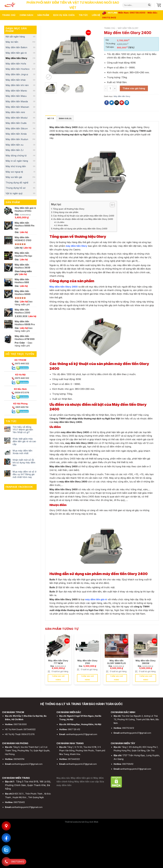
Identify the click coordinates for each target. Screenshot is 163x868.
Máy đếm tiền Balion (16, 47)
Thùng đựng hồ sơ (16, 188)
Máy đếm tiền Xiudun (17, 139)
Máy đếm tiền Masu (16, 96)
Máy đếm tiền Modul (16, 118)
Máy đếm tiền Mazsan (17, 107)
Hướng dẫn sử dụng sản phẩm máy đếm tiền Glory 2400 (80, 229)
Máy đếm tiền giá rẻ (16, 53)
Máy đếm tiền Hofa (16, 64)
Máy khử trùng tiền (16, 166)
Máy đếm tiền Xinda (16, 134)
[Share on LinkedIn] (127, 103)
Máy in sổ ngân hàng (17, 161)
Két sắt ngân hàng (15, 37)
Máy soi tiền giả (14, 177)
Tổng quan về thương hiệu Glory (69, 209)
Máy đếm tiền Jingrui (17, 74)
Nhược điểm (63, 225)
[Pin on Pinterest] (122, 103)
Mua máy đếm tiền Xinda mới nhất (22, 452)
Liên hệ (96, 15)
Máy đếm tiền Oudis (16, 123)
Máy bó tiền (12, 42)
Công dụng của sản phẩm (66, 212)
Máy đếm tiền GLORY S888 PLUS (116, 662)
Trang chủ (9, 15)
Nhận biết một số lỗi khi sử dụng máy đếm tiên (24, 463)
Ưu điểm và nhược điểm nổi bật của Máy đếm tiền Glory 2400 (83, 219)
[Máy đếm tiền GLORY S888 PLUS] (117, 646)
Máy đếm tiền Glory (16, 58)
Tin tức (83, 15)
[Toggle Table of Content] (111, 205)
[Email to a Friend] (117, 103)
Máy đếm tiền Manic (16, 91)
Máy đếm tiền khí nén (17, 85)
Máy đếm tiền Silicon (17, 128)
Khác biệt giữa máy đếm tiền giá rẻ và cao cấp (24, 441)
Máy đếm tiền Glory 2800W (146, 662)
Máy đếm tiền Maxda (17, 101)
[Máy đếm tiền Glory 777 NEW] (58, 646)
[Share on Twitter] (112, 103)
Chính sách (26, 15)
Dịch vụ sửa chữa (64, 15)
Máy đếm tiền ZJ (15, 150)
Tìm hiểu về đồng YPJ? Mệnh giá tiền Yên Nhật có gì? (23, 430)
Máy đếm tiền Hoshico (18, 69)
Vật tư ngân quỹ (14, 193)
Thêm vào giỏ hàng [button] (58, 678)
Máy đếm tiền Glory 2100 (87, 662)
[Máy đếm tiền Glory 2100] (87, 646)
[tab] (51, 118)
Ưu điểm (61, 222)
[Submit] (149, 5)
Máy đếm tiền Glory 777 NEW (58, 662)
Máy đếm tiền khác (16, 80)
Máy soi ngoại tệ (14, 172)
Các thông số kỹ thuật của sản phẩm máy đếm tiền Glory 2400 (84, 216)
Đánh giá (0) (65, 118)
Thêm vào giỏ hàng (134, 88)
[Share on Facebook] (107, 103)
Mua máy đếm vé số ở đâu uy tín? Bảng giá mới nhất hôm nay (24, 474)
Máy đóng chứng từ (16, 156)
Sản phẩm (43, 15)
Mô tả (51, 118)
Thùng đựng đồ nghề (17, 183)
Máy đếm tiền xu (14, 145)
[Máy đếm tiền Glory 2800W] (146, 646)
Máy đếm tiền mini (15, 112)
